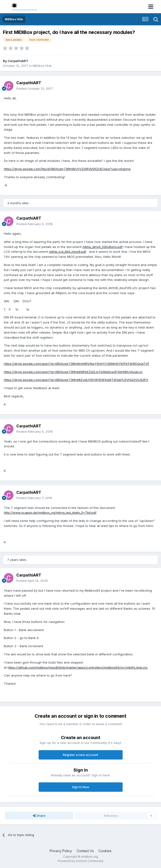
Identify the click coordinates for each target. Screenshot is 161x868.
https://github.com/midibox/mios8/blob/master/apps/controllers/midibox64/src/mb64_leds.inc (78, 667)
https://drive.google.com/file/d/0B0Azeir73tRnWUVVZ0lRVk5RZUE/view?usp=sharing (67, 169)
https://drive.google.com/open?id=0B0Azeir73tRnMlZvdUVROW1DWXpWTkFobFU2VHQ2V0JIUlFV (76, 380)
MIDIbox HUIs (42, 66)
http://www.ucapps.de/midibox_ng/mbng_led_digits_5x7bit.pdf (50, 513)
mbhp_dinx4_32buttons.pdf (103, 247)
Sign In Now (81, 787)
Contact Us (85, 851)
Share (39, 816)
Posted (35, 89)
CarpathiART (18, 61)
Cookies (105, 851)
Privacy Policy (61, 851)
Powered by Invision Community (81, 861)
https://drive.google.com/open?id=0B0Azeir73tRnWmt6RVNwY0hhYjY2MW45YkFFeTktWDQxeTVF (77, 364)
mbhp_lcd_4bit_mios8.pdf (68, 252)
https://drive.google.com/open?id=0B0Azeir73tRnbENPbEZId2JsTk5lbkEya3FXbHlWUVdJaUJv (73, 372)
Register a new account (80, 755)
